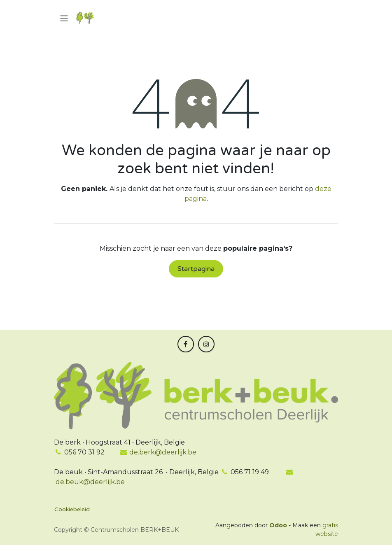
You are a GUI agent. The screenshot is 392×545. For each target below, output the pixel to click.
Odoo (279, 525)
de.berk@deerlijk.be (158, 452)
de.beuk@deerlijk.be (89, 482)
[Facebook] (186, 344)
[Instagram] (206, 344)
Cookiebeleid (72, 509)
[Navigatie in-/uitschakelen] (64, 18)
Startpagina (196, 269)
